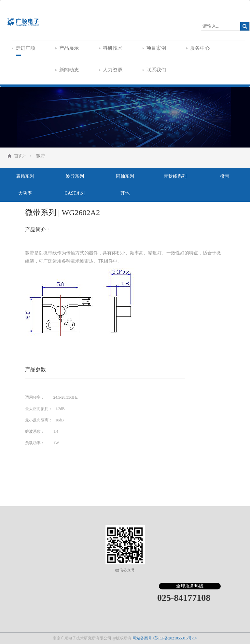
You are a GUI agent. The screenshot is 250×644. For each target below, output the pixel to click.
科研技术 (111, 48)
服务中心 (198, 48)
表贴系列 (25, 176)
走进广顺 (23, 48)
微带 (41, 156)
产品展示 (67, 48)
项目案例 (154, 48)
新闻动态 (67, 70)
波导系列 (75, 176)
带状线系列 (175, 176)
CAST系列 (75, 193)
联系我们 (154, 70)
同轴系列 (125, 176)
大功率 (25, 193)
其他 (125, 193)
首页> (20, 156)
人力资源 (111, 70)
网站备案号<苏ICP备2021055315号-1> (165, 638)
